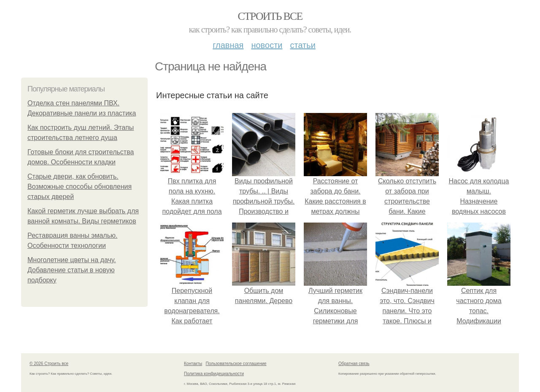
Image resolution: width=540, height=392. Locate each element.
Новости (267, 45)
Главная (228, 45)
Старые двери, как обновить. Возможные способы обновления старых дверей (80, 187)
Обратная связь (354, 364)
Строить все (270, 16)
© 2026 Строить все (49, 364)
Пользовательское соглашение (236, 364)
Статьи (302, 45)
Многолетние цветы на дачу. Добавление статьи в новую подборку (72, 270)
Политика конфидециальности (214, 374)
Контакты (193, 364)
